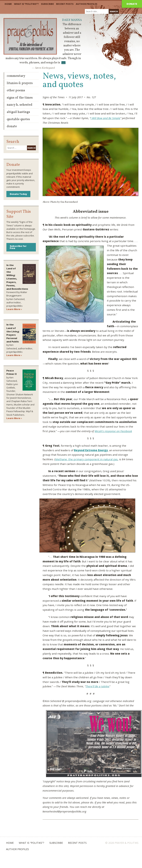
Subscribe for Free (18, 247)
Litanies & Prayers (20, 83)
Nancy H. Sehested (20, 105)
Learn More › (14, 309)
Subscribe (47, 4)
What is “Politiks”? (26, 4)
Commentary (16, 76)
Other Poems (16, 91)
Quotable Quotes (18, 119)
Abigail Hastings (18, 112)
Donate (132, 4)
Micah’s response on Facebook (113, 431)
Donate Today (18, 194)
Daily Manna (72, 20)
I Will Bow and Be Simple (105, 118)
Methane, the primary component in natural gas (86, 459)
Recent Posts (65, 4)
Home (8, 4)
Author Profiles (87, 4)
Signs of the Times (20, 98)
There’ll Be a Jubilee (97, 686)
